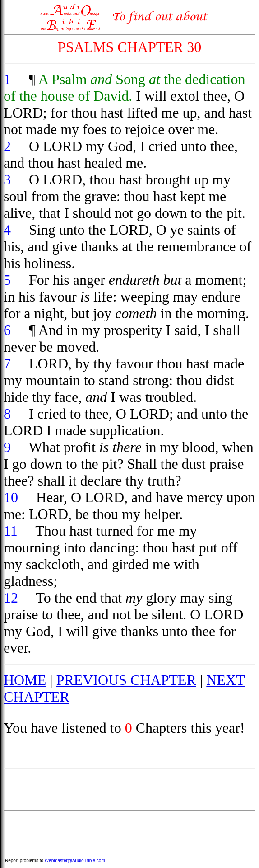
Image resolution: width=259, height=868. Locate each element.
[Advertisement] (129, 789)
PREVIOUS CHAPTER (126, 680)
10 (11, 497)
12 (11, 598)
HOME (25, 680)
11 (11, 531)
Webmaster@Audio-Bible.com (75, 861)
